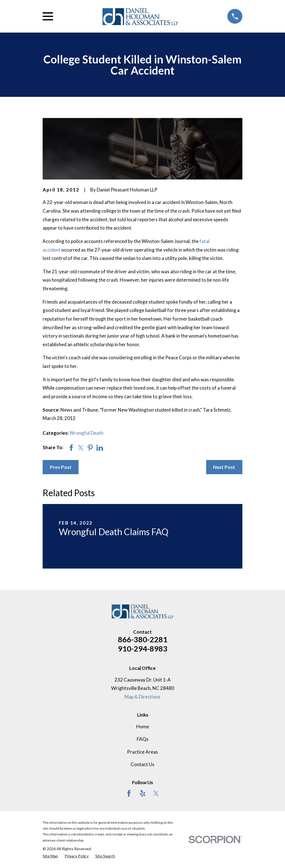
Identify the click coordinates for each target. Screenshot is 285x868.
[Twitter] (156, 793)
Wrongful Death (86, 433)
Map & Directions (142, 697)
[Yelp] (143, 793)
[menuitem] (50, 856)
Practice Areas (142, 752)
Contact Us (142, 764)
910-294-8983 (143, 649)
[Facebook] (129, 793)
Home (143, 726)
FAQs (143, 739)
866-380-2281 (143, 639)
